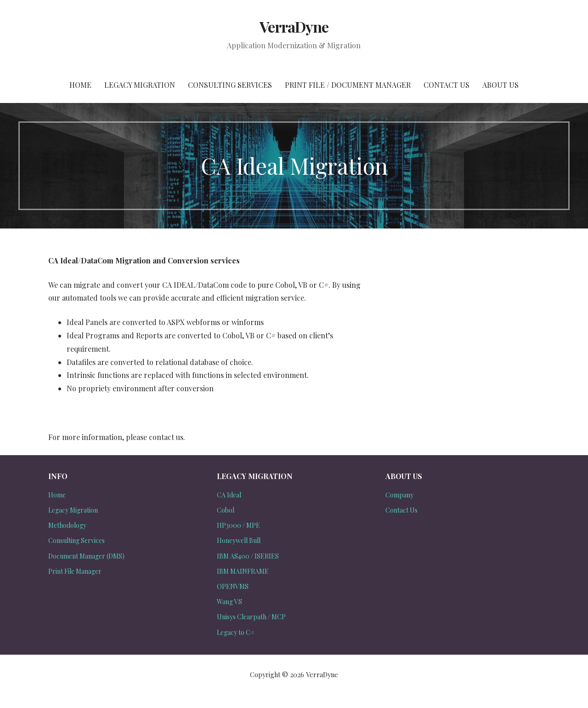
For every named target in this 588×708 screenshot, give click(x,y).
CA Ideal (229, 495)
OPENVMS (233, 586)
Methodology (67, 525)
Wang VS (229, 602)
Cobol (226, 510)
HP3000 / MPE (238, 525)
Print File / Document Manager (348, 85)
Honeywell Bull (239, 540)
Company (399, 495)
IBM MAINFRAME (243, 571)
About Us (500, 85)
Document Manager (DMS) (86, 556)
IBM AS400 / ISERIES (248, 556)
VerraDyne (294, 26)
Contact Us (447, 85)
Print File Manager (75, 571)
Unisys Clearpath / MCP (251, 617)
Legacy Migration (140, 85)
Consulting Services (230, 85)
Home (80, 85)
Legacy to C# (236, 632)
